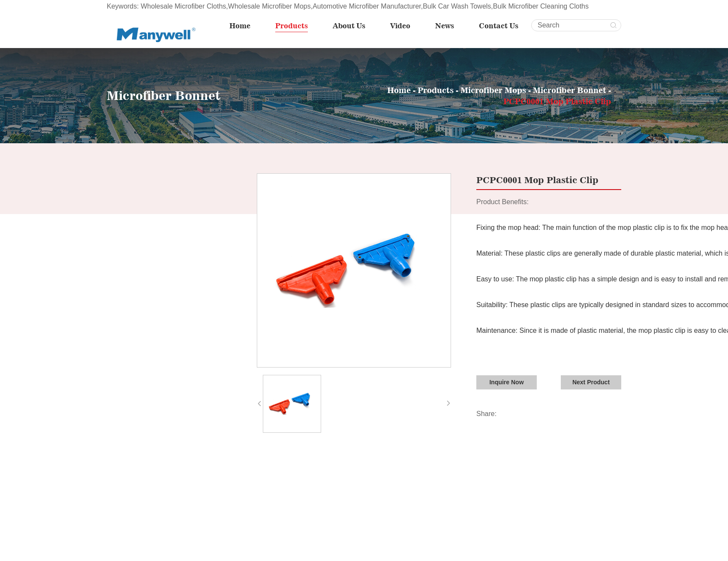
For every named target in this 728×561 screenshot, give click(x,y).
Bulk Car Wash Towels (457, 6)
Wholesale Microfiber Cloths (183, 6)
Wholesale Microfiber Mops (269, 6)
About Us (349, 26)
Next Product (591, 382)
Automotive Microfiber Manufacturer (367, 6)
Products (292, 26)
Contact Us (499, 26)
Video (401, 26)
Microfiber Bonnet (571, 89)
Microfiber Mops (493, 89)
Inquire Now (506, 382)
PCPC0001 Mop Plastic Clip (557, 101)
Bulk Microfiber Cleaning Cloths (541, 6)
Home (240, 26)
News (445, 26)
